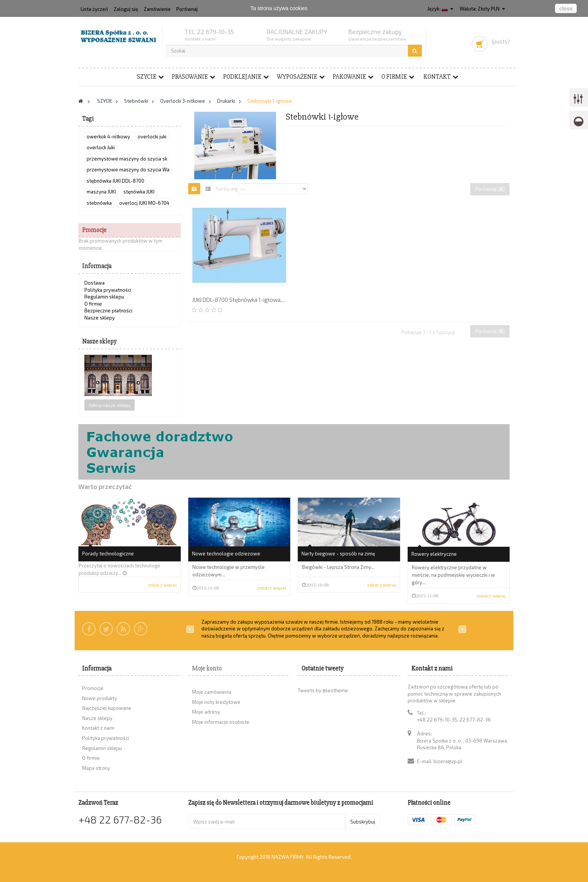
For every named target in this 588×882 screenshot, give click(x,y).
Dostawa (94, 283)
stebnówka (99, 203)
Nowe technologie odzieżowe (226, 553)
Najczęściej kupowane (107, 708)
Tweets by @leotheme (323, 690)
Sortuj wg (227, 188)
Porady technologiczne (108, 553)
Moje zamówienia (212, 692)
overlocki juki (152, 136)
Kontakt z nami (98, 728)
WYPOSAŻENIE (297, 77)
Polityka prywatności (108, 290)
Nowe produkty (100, 698)
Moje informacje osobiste (221, 722)
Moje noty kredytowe (216, 702)
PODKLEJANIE (242, 77)
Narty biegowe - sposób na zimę (338, 553)
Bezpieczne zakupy (375, 31)
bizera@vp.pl (448, 761)
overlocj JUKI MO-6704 (144, 203)
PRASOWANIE (190, 77)
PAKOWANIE (349, 77)
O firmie (394, 77)
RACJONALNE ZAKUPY (297, 31)
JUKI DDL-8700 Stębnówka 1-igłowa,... (238, 300)
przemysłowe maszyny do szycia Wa (128, 169)
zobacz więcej (162, 585)
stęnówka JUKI (139, 192)
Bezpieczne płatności (108, 310)
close (566, 9)
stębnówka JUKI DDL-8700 (115, 181)
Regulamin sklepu (104, 297)
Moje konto (207, 668)
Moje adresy (206, 712)
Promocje (94, 230)
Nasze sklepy (100, 318)
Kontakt (437, 77)
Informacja (97, 266)
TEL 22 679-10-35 (209, 31)
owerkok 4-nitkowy (108, 136)
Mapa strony (96, 768)
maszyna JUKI (101, 192)
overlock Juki (101, 147)
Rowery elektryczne (434, 554)
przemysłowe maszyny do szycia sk (127, 159)
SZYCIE (147, 77)
